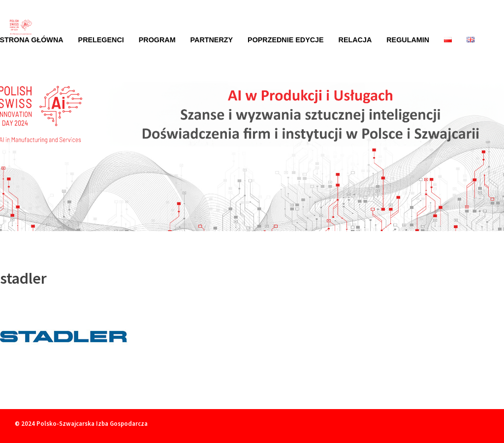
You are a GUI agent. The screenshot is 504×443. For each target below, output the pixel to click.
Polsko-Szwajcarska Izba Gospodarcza (92, 423)
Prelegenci (101, 40)
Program (157, 40)
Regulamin (408, 40)
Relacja (355, 40)
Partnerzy (212, 40)
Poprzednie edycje (285, 40)
